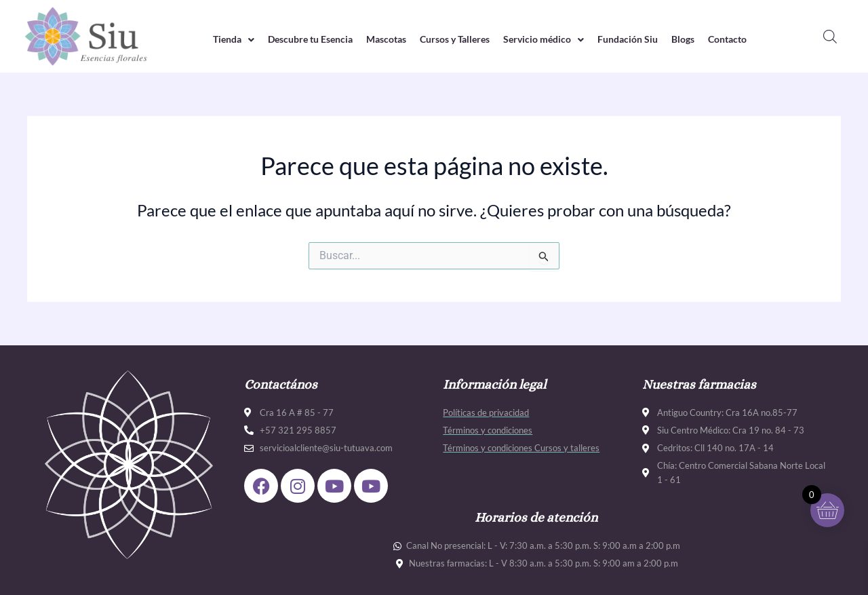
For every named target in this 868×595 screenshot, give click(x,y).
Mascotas (380, 39)
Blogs (698, 39)
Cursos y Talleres (455, 39)
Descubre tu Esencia (298, 39)
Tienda (215, 39)
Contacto (746, 39)
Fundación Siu (639, 39)
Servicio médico (550, 39)
